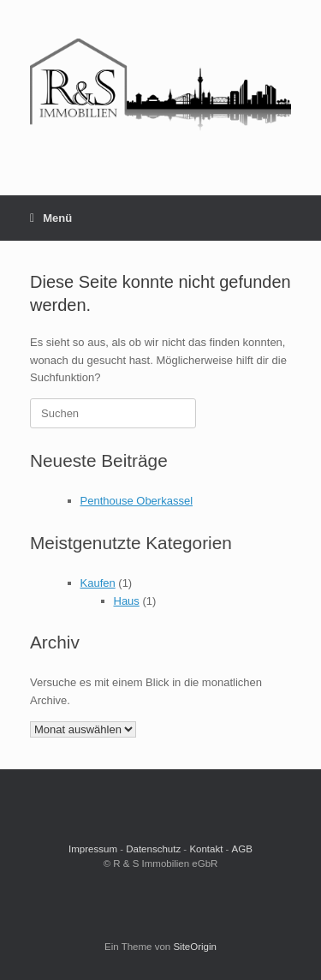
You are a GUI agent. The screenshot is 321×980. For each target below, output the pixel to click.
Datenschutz (153, 849)
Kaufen (98, 583)
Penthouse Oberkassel (137, 501)
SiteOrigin (195, 947)
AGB (242, 849)
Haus (127, 601)
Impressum (93, 849)
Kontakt (206, 849)
